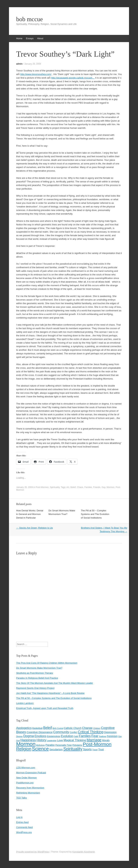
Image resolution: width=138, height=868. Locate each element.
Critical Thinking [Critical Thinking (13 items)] (91, 732)
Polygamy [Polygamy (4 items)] (77, 745)
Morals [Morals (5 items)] (106, 740)
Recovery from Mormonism (30, 788)
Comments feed (24, 827)
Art (68, 487)
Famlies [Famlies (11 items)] (85, 736)
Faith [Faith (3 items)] (76, 736)
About (40, 38)
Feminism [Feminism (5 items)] (112, 736)
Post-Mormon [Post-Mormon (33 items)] (97, 744)
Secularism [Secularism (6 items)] (56, 749)
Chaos (80, 487)
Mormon (111, 487)
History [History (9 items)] (41, 740)
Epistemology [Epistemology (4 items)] (54, 736)
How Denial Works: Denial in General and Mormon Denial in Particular (30, 514)
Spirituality (55, 487)
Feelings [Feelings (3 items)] (103, 736)
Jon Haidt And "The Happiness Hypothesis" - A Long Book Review (50, 693)
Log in (19, 817)
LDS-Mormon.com (26, 768)
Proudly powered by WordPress (33, 852)
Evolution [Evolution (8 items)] (67, 736)
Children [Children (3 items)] (97, 728)
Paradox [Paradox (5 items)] (50, 745)
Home (19, 38)
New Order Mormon (26, 778)
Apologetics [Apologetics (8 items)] (24, 728)
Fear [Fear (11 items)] (95, 736)
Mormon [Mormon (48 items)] (26, 744)
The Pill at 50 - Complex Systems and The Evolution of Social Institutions (54, 698)
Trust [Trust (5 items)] (101, 750)
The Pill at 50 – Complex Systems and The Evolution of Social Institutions (95, 514)
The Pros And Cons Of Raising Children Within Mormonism (47, 663)
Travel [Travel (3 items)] (95, 750)
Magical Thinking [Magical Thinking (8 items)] (75, 740)
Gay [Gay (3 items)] (120, 736)
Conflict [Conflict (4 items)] (73, 732)
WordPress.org (24, 832)
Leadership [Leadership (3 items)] (52, 740)
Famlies (88, 487)
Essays (30, 38)
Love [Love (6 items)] (60, 740)
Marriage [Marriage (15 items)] (94, 740)
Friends (97, 487)
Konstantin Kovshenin (84, 852)
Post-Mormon (42, 487)
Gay (103, 487)
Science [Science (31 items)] (40, 749)
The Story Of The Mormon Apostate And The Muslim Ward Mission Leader (55, 683)
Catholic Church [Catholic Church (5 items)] (73, 728)
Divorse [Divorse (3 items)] (19, 736)
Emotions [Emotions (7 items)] (40, 736)
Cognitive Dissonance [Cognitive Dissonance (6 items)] (40, 732)
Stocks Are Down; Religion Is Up (34, 528)
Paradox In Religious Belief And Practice (37, 678)
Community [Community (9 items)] (61, 732)
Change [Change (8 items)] (87, 728)
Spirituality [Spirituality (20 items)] (73, 749)
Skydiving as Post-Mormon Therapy (35, 673)
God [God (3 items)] (18, 740)
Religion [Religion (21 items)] (24, 749)
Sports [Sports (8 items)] (87, 749)
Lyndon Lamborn (25, 703)
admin (19, 64)
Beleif (73, 487)
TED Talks (21, 798)
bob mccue (29, 19)
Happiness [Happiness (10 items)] (28, 740)
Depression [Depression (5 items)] (110, 732)
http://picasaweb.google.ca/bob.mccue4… (73, 78)
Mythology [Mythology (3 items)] (41, 745)
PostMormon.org (25, 783)
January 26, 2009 (33, 64)
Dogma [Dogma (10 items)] (29, 736)
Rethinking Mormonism (28, 793)
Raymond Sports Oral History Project (35, 688)
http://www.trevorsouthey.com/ (36, 74)
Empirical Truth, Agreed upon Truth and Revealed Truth (45, 708)
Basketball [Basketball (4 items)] (37, 728)
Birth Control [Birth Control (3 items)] (58, 728)
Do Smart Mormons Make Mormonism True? (39, 668)
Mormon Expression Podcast (31, 773)
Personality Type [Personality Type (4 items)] (64, 745)
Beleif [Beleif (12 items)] (48, 728)
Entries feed (22, 822)
